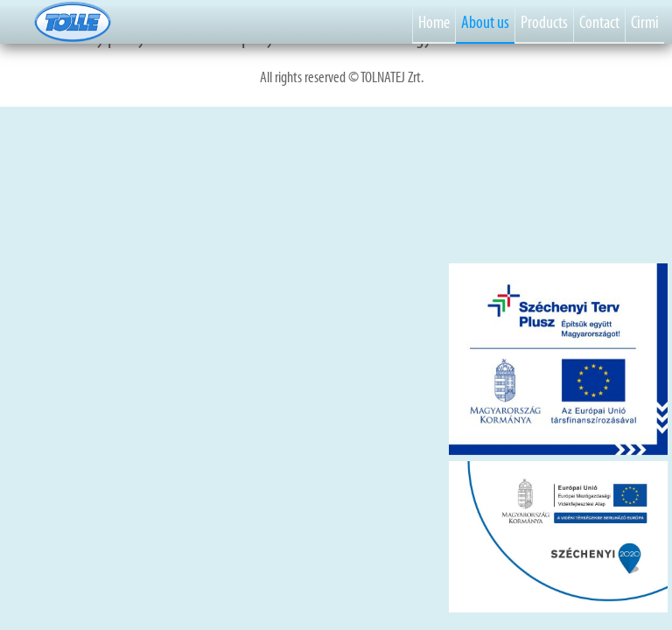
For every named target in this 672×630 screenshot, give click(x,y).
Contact (599, 22)
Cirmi (645, 22)
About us (485, 22)
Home (434, 22)
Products (544, 22)
